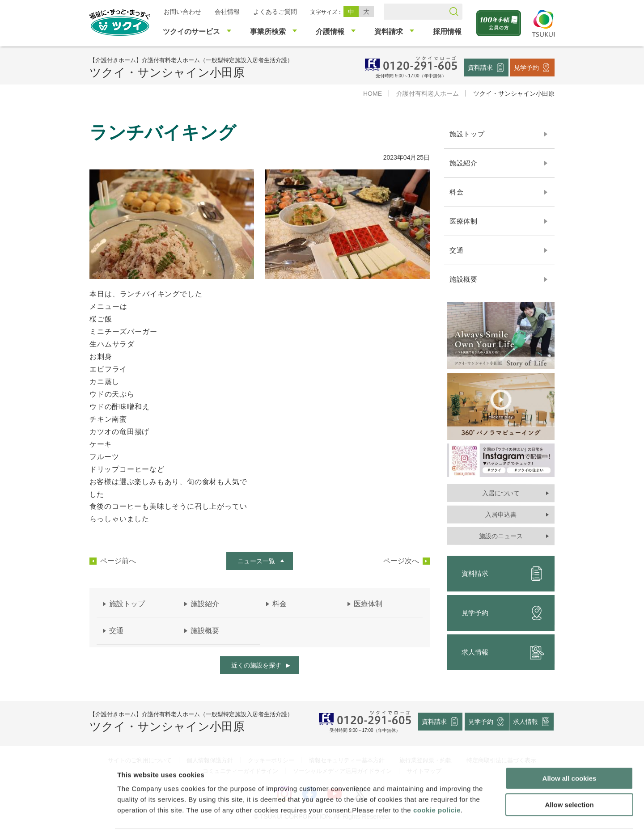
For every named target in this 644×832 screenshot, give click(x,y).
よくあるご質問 (275, 12)
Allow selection (569, 773)
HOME (373, 93)
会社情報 (227, 12)
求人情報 (503, 652)
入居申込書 (501, 515)
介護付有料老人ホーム (428, 93)
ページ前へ (118, 561)
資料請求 (480, 67)
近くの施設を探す (256, 665)
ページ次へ (401, 561)
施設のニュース (501, 536)
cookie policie (437, 778)
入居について (501, 493)
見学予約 (526, 67)
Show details (469, 814)
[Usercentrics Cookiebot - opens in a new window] (57, 815)
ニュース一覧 (256, 561)
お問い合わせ (182, 12)
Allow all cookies (570, 746)
